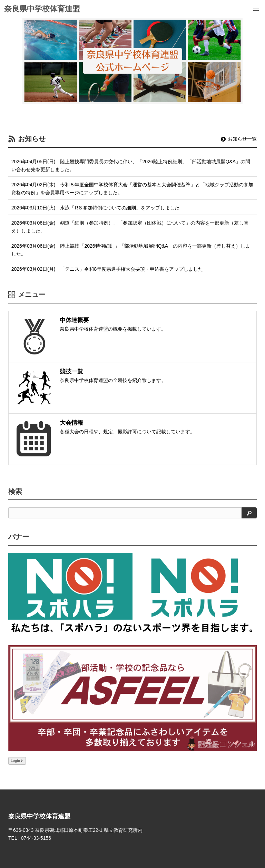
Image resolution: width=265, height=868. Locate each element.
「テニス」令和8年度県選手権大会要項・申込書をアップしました (131, 269)
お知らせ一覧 (239, 139)
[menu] (256, 9)
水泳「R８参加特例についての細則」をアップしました (120, 208)
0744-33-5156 (36, 838)
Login (17, 761)
